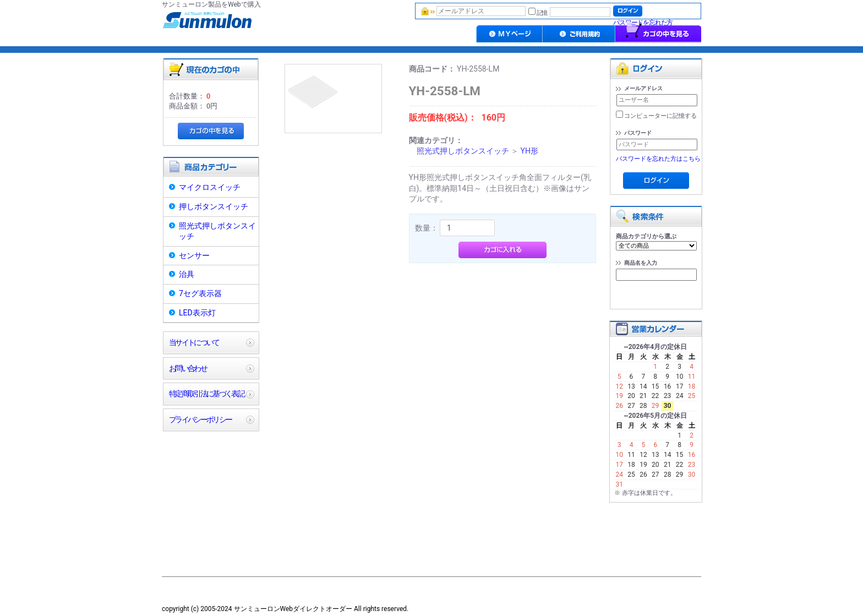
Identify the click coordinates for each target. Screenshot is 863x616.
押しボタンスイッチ (214, 206)
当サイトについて (194, 342)
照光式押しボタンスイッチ (217, 231)
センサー (194, 255)
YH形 (529, 151)
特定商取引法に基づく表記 (206, 394)
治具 (187, 274)
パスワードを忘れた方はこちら (658, 159)
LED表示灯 (197, 313)
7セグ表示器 (200, 293)
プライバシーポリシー (200, 419)
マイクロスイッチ (210, 187)
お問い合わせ (188, 368)
